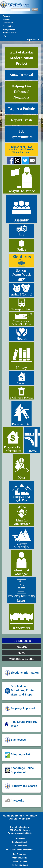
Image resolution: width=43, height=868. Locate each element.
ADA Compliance (20, 846)
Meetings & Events (21, 659)
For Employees (20, 854)
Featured (21, 647)
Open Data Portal (20, 858)
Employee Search (20, 842)
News (21, 653)
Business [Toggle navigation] (6, 19)
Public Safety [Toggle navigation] (8, 26)
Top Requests (21, 641)
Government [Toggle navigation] (8, 23)
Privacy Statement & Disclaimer (20, 850)
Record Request (20, 862)
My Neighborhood (20, 865)
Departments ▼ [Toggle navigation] (33, 40)
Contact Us (20, 838)
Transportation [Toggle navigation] (9, 30)
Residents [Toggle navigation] (7, 16)
